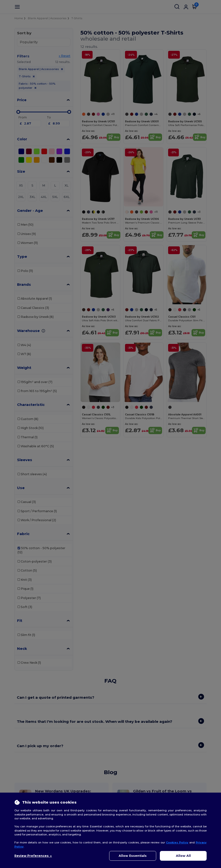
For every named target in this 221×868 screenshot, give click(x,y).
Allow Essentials (133, 856)
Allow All (183, 856)
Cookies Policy (177, 842)
